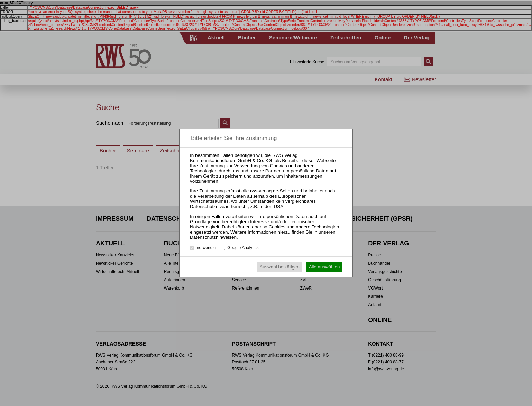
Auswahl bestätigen (279, 267)
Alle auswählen (324, 267)
